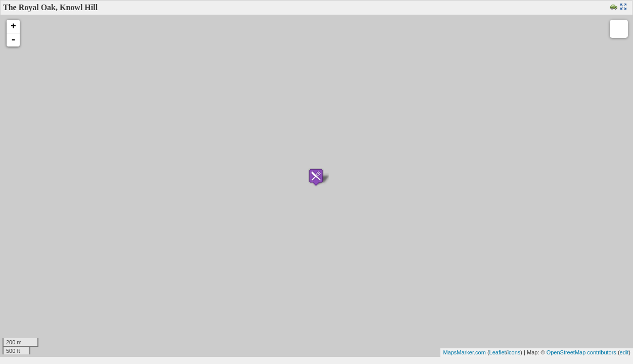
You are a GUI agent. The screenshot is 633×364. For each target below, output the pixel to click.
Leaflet (498, 352)
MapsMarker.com (464, 352)
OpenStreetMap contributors (581, 352)
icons (514, 352)
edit (624, 352)
